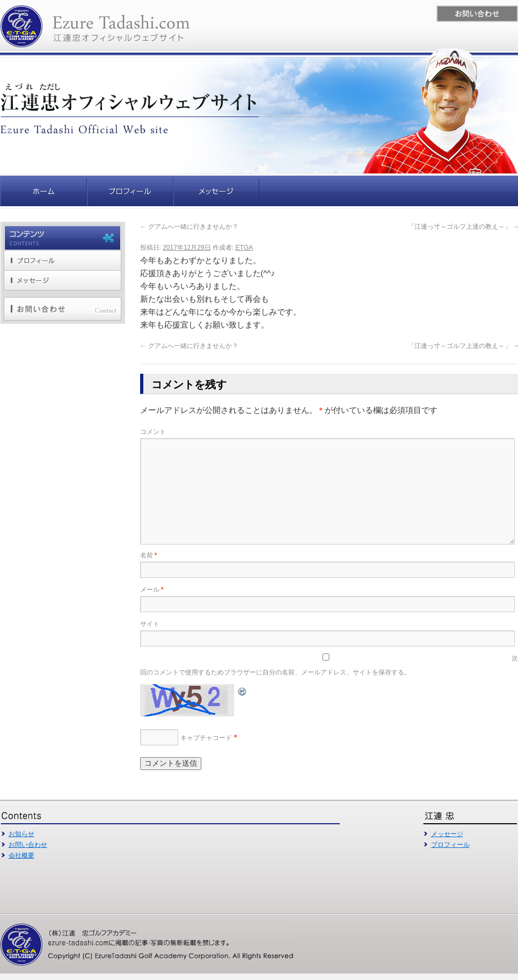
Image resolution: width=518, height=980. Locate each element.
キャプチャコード (206, 738)
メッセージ (447, 834)
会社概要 (21, 855)
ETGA (245, 248)
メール (152, 590)
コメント (153, 432)
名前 (149, 555)
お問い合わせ (28, 845)
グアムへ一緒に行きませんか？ (189, 227)
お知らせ (21, 834)
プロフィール (450, 845)
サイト (150, 624)
